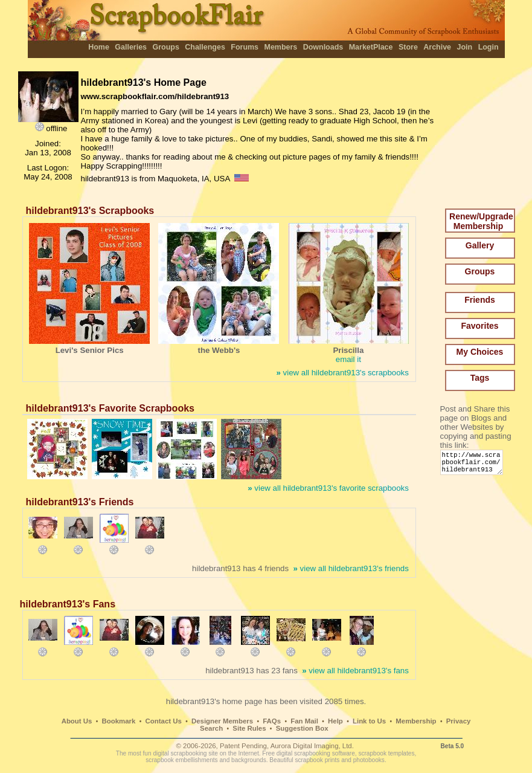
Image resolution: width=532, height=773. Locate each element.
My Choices (480, 352)
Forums (245, 47)
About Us (77, 721)
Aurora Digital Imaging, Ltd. (312, 746)
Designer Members (222, 721)
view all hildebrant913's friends (351, 568)
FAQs (272, 721)
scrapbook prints (317, 760)
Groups (165, 47)
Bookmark (119, 721)
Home (99, 47)
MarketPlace (371, 47)
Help (335, 721)
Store (408, 47)
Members (281, 47)
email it (348, 359)
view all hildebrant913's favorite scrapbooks (328, 488)
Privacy (459, 721)
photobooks (369, 760)
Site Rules (249, 728)
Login (489, 47)
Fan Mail (304, 721)
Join (465, 47)
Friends (480, 300)
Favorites (479, 326)
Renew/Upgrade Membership (481, 221)
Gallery (480, 245)
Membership (416, 721)
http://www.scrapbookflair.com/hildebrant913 (474, 465)
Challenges (205, 47)
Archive (437, 47)
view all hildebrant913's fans (355, 671)
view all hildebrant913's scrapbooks (342, 373)
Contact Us (164, 721)
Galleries (131, 47)
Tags (480, 378)
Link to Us (369, 721)
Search (211, 728)
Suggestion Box (302, 728)
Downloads (323, 47)
